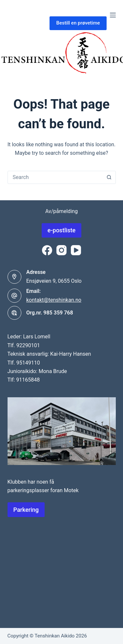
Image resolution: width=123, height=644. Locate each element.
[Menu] (113, 15)
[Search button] (109, 177)
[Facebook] (47, 250)
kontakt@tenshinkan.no (54, 300)
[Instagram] (61, 250)
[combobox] (55, 177)
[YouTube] (76, 250)
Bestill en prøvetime (78, 23)
